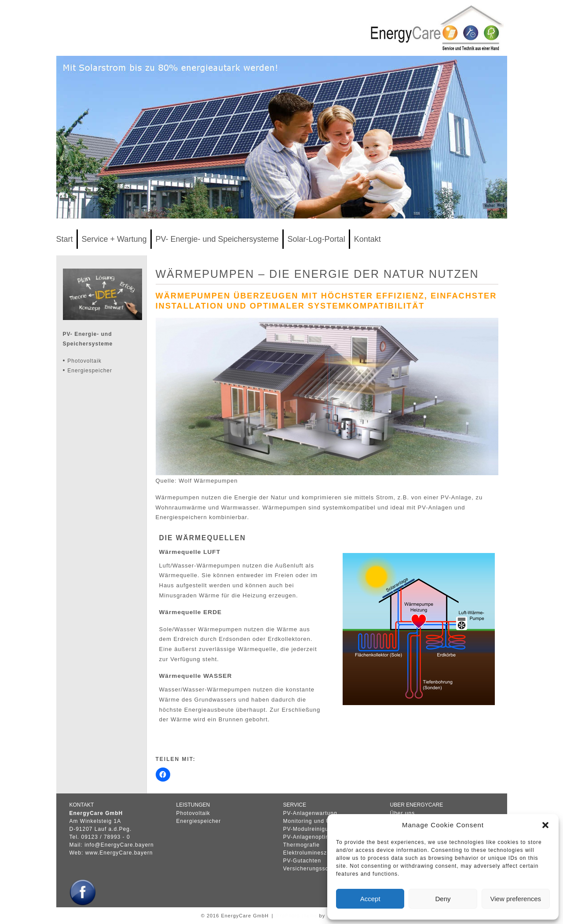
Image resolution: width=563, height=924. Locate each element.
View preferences (516, 899)
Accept (370, 899)
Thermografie (302, 845)
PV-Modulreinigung (309, 829)
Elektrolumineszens (310, 853)
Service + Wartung (114, 239)
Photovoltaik (84, 361)
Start (65, 239)
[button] (545, 825)
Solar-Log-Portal (316, 239)
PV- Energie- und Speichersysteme (217, 239)
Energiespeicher (90, 371)
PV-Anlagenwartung (310, 813)
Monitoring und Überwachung (324, 821)
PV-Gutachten (302, 861)
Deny (443, 899)
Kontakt (367, 239)
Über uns (403, 813)
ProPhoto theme (297, 916)
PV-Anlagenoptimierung (316, 837)
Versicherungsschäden (314, 869)
